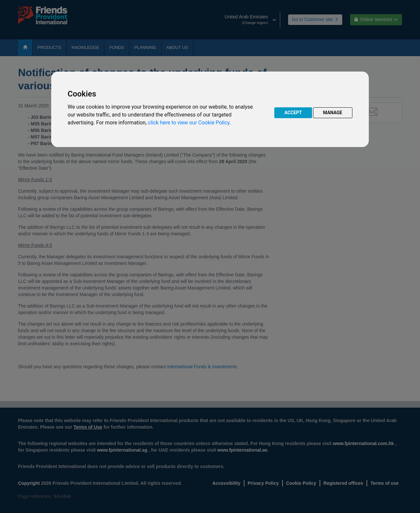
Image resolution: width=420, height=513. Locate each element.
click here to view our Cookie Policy (189, 123)
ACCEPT (293, 113)
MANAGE (333, 113)
